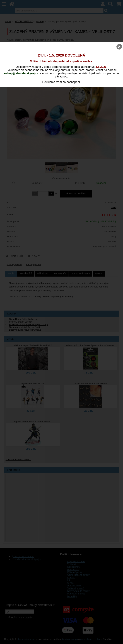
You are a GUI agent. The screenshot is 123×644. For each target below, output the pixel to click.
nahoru (118, 639)
